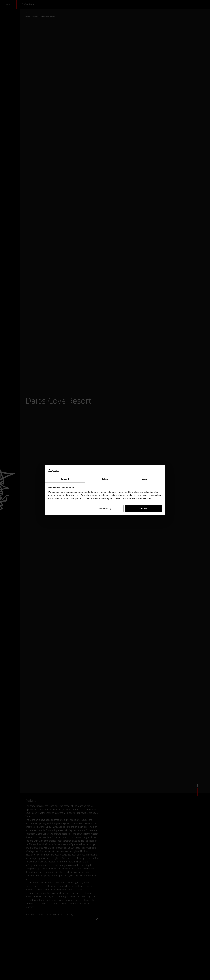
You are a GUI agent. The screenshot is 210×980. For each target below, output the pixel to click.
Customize (105, 509)
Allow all (143, 509)
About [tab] (145, 479)
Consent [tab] (65, 479)
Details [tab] (105, 479)
